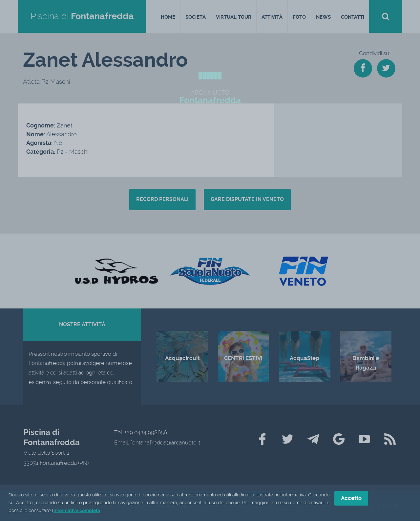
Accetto (351, 499)
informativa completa (77, 511)
